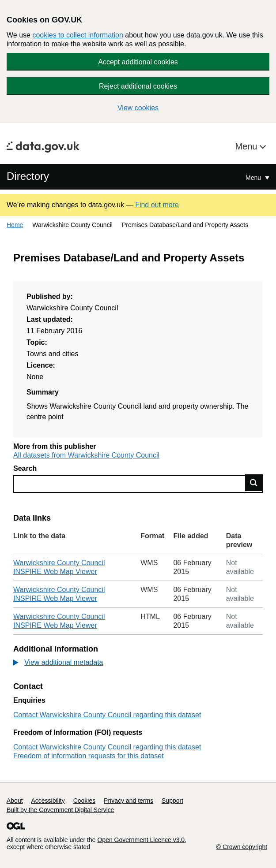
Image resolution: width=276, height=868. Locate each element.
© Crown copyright (242, 847)
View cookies (138, 108)
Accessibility (48, 801)
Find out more (157, 205)
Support (172, 801)
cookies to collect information (78, 35)
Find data (254, 483)
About (15, 801)
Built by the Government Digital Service (60, 810)
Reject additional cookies (138, 86)
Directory (28, 176)
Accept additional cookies (138, 62)
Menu (247, 146)
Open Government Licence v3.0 (141, 840)
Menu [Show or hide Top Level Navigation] (254, 178)
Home (15, 225)
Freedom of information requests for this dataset (89, 756)
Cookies (85, 801)
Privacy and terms (129, 801)
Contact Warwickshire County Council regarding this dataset (107, 715)
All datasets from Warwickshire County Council (86, 455)
